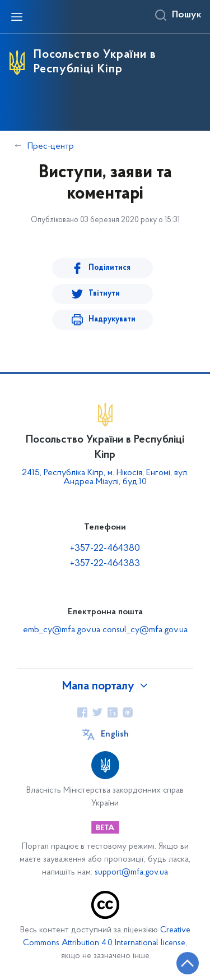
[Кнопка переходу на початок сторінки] (188, 963)
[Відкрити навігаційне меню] (17, 17)
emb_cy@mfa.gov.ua (63, 630)
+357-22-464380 (105, 548)
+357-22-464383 (105, 563)
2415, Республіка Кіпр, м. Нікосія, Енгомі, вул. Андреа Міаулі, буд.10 (105, 477)
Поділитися (109, 268)
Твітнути (104, 294)
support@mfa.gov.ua (131, 873)
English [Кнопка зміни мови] (115, 734)
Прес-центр (51, 146)
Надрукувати (112, 319)
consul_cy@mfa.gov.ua (145, 630)
